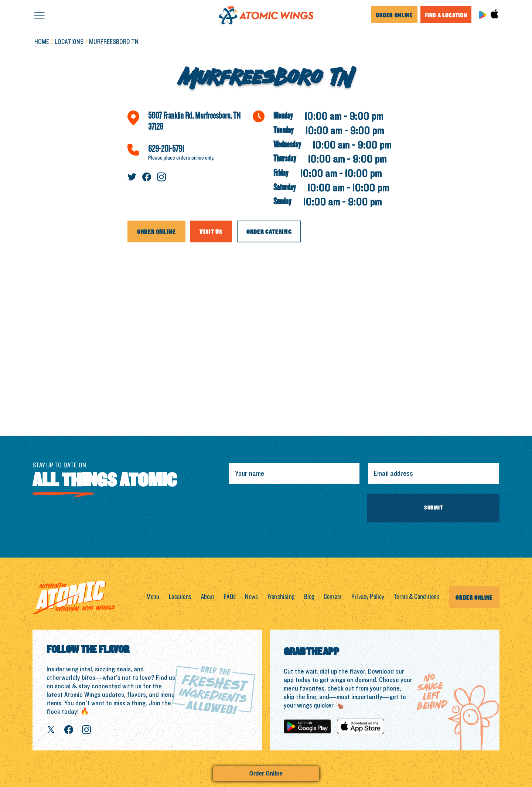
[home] (266, 15)
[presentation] (284, 508)
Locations (180, 597)
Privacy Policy (368, 597)
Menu (153, 597)
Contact (333, 597)
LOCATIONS (69, 42)
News (251, 597)
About (208, 597)
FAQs (230, 597)
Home (42, 42)
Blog (309, 597)
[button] (39, 15)
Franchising (281, 597)
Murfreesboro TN (114, 42)
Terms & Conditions (417, 597)
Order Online (266, 774)
